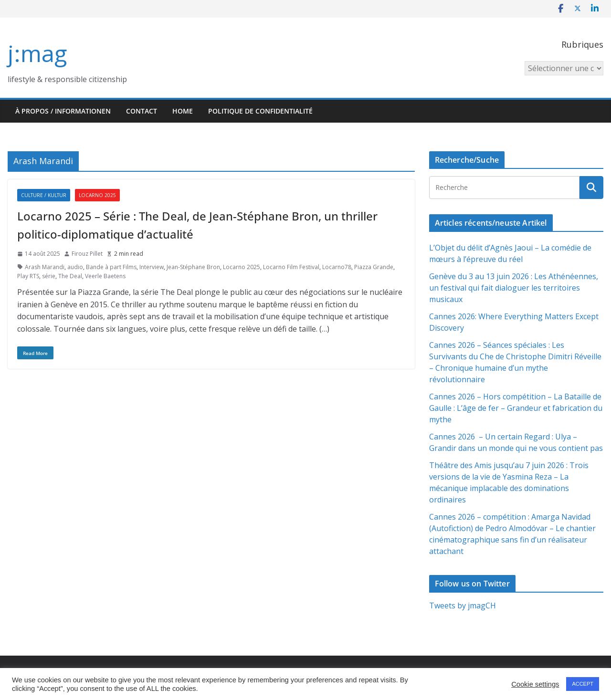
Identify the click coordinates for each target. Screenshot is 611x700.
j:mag (37, 53)
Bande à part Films (111, 267)
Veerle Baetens (105, 276)
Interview (152, 267)
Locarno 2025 (97, 195)
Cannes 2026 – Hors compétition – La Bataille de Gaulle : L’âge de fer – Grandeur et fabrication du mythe (516, 408)
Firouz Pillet (87, 254)
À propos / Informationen (63, 111)
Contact (142, 111)
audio (75, 267)
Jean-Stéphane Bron (193, 267)
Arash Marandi (45, 267)
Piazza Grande (374, 267)
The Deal (70, 276)
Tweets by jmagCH (463, 606)
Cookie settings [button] (535, 684)
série (49, 276)
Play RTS (28, 276)
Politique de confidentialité (260, 111)
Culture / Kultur (44, 195)
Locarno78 (337, 267)
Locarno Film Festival (291, 267)
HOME (183, 111)
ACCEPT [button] (583, 684)
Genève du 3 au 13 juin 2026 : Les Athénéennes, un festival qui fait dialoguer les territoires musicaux (514, 288)
